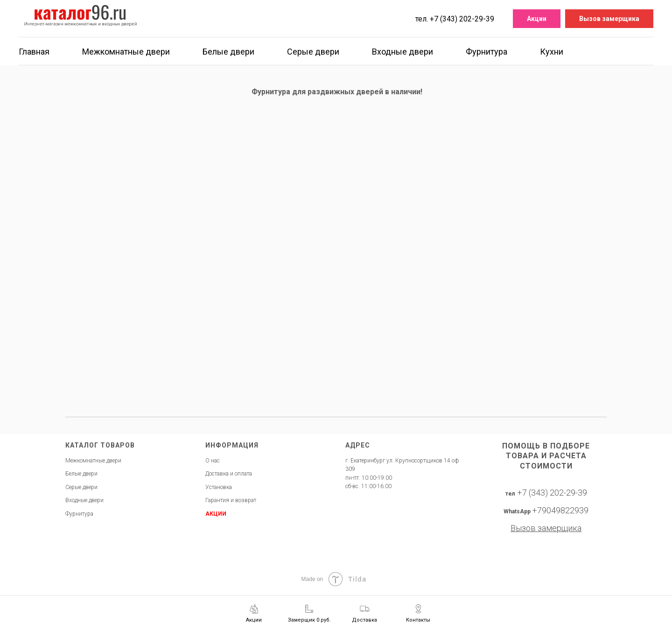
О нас (213, 461)
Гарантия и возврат (231, 500)
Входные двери (402, 52)
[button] (309, 613)
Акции (537, 19)
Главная (34, 52)
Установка (219, 487)
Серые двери (313, 52)
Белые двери (228, 52)
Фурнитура (79, 514)
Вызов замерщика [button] (609, 19)
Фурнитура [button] (486, 52)
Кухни (552, 52)
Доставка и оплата (229, 474)
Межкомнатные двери (126, 52)
